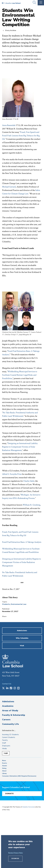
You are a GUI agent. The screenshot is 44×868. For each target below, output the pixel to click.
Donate (10, 794)
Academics (8, 706)
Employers (6, 746)
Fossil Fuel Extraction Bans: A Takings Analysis (22, 542)
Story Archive (11, 30)
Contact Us (7, 684)
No (3, 572)
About (4, 771)
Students (6, 604)
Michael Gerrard (9, 187)
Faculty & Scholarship (14, 715)
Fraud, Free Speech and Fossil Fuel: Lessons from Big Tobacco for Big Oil (21, 136)
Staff (4, 743)
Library (4, 773)
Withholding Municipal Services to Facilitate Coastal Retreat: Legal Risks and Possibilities (20, 375)
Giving (4, 768)
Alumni (4, 766)
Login (6, 753)
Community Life (10, 724)
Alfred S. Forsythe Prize (12, 474)
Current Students (9, 737)
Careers (6, 720)
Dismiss (15, 859)
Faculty (5, 740)
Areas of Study (10, 711)
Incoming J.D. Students (10, 735)
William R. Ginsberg (31, 505)
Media (4, 749)
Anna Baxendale (9, 125)
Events (5, 763)
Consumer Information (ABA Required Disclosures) (19, 776)
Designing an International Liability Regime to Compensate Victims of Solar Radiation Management (20, 447)
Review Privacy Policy (16, 853)
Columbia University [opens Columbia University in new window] (28, 807)
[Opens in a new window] (3, 688)
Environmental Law (19, 604)
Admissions (8, 701)
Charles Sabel (29, 481)
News (4, 761)
